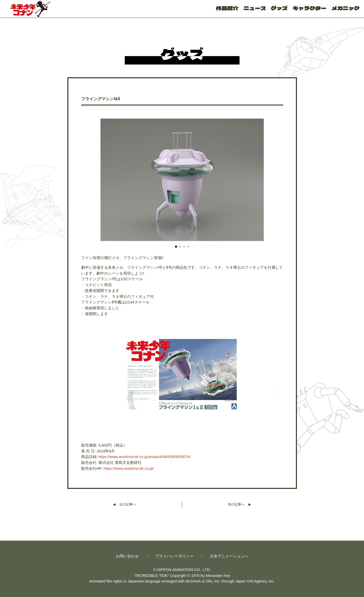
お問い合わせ (127, 556)
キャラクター (309, 8)
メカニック (345, 8)
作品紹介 (227, 8)
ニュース (255, 8)
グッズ (279, 8)
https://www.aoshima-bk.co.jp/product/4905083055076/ (145, 457)
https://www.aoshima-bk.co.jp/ (129, 468)
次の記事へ (128, 504)
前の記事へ (236, 504)
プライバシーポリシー (174, 556)
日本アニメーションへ (229, 556)
